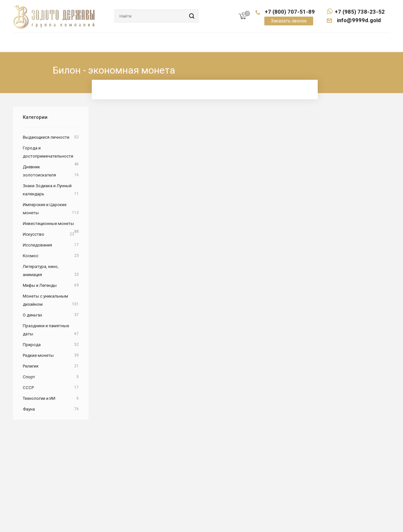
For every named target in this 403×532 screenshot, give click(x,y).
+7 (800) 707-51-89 (290, 12)
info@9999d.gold (358, 20)
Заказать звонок (289, 21)
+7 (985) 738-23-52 (356, 12)
